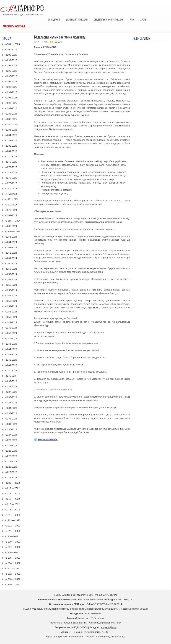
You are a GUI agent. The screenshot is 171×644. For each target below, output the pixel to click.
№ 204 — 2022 (12, 563)
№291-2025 (11, 98)
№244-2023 (11, 349)
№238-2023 (11, 387)
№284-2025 (11, 135)
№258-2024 (11, 274)
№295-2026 (11, 76)
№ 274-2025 (11, 189)
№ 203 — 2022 (12, 568)
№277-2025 (11, 173)
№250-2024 (11, 317)
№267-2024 (11, 226)
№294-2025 (11, 82)
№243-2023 (11, 354)
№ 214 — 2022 (12, 515)
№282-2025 (11, 146)
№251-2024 (11, 312)
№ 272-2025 (11, 205)
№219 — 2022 (12, 488)
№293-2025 (11, 87)
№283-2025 (11, 140)
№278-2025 (11, 167)
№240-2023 (11, 371)
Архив (143, 19)
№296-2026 (11, 71)
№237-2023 (11, 392)
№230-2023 (11, 429)
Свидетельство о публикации (109, 19)
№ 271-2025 (11, 199)
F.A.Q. (132, 19)
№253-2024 (11, 301)
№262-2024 (11, 253)
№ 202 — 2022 (12, 574)
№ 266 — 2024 (12, 231)
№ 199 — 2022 (12, 585)
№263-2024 (11, 247)
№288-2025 (11, 114)
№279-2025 (11, 162)
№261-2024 (11, 258)
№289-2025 (11, 108)
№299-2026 (11, 55)
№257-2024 (11, 280)
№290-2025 (11, 103)
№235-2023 (11, 403)
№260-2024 (11, 264)
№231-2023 (11, 424)
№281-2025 (11, 151)
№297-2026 (11, 66)
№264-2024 (11, 242)
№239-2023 (11, 381)
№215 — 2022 (12, 510)
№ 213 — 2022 (12, 520)
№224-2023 (11, 461)
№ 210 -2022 (11, 536)
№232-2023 (11, 419)
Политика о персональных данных (69, 623)
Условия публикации (77, 19)
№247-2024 (11, 333)
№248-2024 (11, 328)
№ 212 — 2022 (12, 526)
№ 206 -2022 (11, 552)
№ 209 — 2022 (12, 542)
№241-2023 (11, 365)
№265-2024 (11, 237)
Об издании (54, 19)
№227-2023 (11, 435)
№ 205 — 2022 (12, 558)
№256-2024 (11, 285)
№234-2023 (11, 408)
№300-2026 (11, 49)
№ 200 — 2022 (12, 579)
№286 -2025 (11, 124)
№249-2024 (11, 322)
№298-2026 (11, 60)
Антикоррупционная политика (105, 623)
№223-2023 (11, 467)
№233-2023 (11, 413)
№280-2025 (11, 156)
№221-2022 (11, 478)
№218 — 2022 (12, 499)
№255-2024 (11, 290)
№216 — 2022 (12, 504)
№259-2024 (11, 269)
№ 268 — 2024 (12, 221)
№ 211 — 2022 (12, 531)
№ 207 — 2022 (12, 547)
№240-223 (10, 376)
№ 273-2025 (11, 194)
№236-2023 (11, 397)
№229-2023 (11, 440)
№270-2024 (11, 210)
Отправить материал (14, 26)
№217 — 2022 (12, 494)
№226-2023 (11, 451)
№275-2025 (11, 183)
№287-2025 (11, 119)
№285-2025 (11, 130)
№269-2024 (11, 215)
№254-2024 (11, 296)
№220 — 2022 (12, 483)
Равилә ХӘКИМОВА (48, 439)
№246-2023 (11, 338)
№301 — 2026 (12, 44)
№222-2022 (11, 472)
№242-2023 (11, 360)
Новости (58, 42)
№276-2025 (11, 178)
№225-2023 (11, 456)
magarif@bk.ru (109, 627)
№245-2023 (11, 344)
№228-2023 (11, 445)
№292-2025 (11, 92)
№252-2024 (11, 306)
